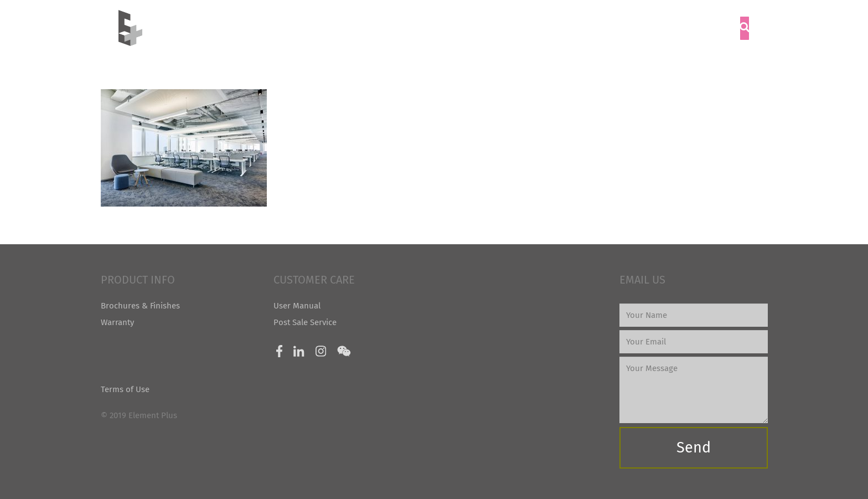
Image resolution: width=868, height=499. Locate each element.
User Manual (297, 306)
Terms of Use (125, 389)
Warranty (117, 322)
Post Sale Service (305, 322)
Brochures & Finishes (140, 306)
